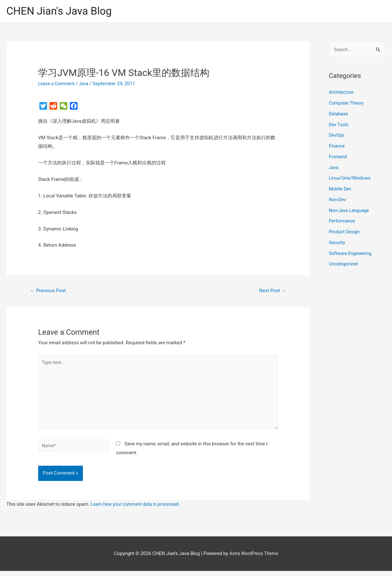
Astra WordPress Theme (254, 559)
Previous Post (49, 292)
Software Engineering (351, 255)
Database (339, 115)
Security (337, 244)
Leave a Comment (57, 84)
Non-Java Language (350, 212)
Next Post (272, 292)
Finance (337, 147)
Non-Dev (338, 201)
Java (86, 84)
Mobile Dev (341, 190)
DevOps (337, 137)
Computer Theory (347, 104)
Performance (343, 223)
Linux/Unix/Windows (351, 180)
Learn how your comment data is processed (137, 509)
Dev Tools (339, 126)
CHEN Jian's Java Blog (62, 11)
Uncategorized (344, 265)
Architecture (342, 94)
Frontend (338, 158)
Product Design (345, 233)
